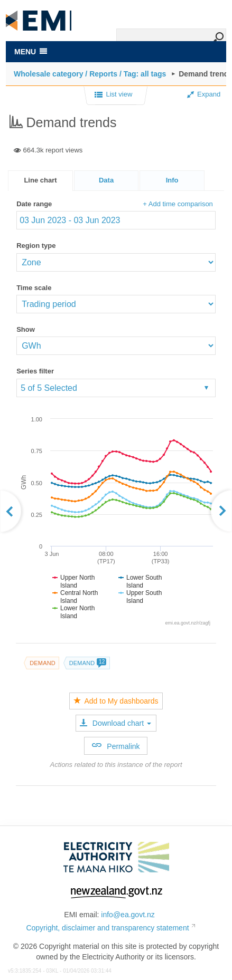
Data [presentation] (106, 180)
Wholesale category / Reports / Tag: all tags (90, 74)
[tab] (40, 181)
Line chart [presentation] (40, 180)
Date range (34, 204)
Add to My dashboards (116, 701)
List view (113, 95)
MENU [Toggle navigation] (31, 52)
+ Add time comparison (178, 204)
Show (26, 329)
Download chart (115, 723)
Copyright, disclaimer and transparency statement (107, 928)
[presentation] (172, 181)
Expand (204, 94)
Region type (36, 246)
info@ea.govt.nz (128, 915)
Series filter (35, 371)
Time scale (34, 288)
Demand (43, 663)
